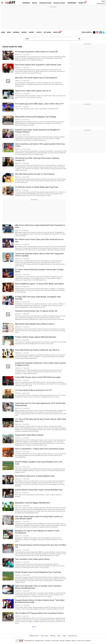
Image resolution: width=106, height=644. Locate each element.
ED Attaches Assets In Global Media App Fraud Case (37, 187)
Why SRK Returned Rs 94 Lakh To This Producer (35, 174)
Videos (64, 636)
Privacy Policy (55, 641)
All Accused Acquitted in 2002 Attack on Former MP (37, 52)
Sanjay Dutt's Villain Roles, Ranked (29, 435)
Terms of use (81, 641)
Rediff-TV (82, 3)
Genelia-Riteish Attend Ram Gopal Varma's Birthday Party (39, 490)
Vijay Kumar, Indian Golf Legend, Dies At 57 (33, 91)
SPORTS (39, 32)
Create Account (101, 4)
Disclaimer (48, 641)
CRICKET (31, 32)
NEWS (9, 32)
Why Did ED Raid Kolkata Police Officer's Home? (35, 324)
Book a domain (45, 636)
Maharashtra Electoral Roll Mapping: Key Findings (36, 117)
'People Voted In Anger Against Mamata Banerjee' (36, 337)
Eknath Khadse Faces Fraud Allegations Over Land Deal (38, 572)
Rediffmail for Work (34, 636)
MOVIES (24, 32)
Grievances (88, 641)
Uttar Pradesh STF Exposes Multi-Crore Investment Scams (39, 613)
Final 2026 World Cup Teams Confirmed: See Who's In (37, 350)
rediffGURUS (72, 3)
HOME (3, 32)
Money (35, 3)
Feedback (68, 641)
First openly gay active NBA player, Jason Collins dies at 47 (39, 104)
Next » (34, 627)
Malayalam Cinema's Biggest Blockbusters (33, 503)
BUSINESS (16, 32)
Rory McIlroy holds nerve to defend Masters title (35, 476)
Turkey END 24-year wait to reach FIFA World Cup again (38, 377)
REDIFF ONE (57, 32)
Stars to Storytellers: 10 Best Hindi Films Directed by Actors (40, 449)
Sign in (104, 1)
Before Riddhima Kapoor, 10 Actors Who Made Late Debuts (39, 284)
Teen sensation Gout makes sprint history (32, 559)
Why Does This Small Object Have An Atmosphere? (36, 78)
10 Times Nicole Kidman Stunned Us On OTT (34, 390)
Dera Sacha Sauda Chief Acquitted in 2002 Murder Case (38, 65)
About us (74, 641)
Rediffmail (26, 3)
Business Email (59, 3)
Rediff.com (31, 641)
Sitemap (62, 641)
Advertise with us (40, 641)
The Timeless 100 (72, 636)
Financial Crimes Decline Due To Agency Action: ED (36, 311)
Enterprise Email (45, 3)
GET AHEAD (47, 32)
